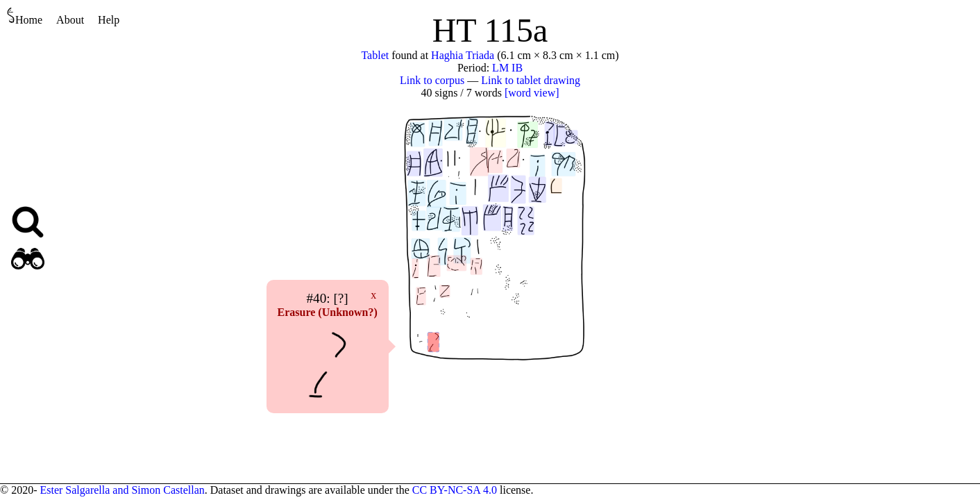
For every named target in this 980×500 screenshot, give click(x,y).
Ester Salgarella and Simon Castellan (122, 490)
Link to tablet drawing (531, 80)
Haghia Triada (463, 55)
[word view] (532, 93)
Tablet (375, 55)
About (70, 20)
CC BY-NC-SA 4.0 (455, 490)
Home (25, 16)
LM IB (507, 68)
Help (109, 20)
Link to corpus (432, 80)
